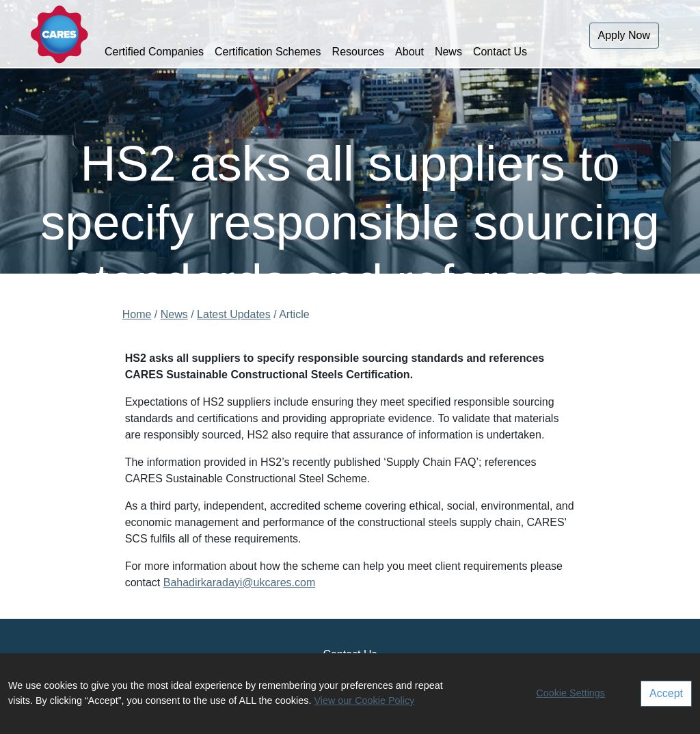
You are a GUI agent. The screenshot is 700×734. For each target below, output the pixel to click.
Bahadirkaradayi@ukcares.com (240, 582)
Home (137, 314)
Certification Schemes (268, 52)
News (448, 52)
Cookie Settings (570, 693)
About (409, 52)
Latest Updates (234, 314)
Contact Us (500, 52)
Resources (358, 52)
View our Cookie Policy (364, 700)
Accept (666, 693)
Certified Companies (154, 52)
